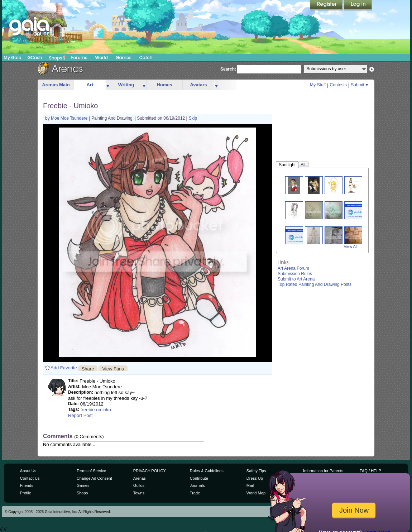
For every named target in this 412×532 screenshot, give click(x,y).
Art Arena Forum (293, 268)
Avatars (198, 85)
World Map (256, 493)
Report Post (80, 415)
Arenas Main (56, 85)
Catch (146, 57)
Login (358, 5)
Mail (250, 485)
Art (90, 85)
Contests (338, 85)
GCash (35, 57)
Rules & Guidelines (207, 471)
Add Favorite (64, 368)
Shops (57, 58)
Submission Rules (295, 274)
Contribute (199, 478)
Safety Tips (256, 471)
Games (124, 57)
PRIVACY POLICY (150, 471)
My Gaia (12, 57)
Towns (139, 493)
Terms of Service (91, 471)
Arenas (140, 478)
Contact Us (30, 478)
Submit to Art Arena (296, 279)
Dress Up (255, 478)
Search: (228, 69)
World (101, 57)
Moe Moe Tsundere (70, 118)
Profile (26, 493)
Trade (195, 493)
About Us (28, 471)
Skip (193, 118)
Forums (79, 57)
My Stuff (318, 85)
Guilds (139, 485)
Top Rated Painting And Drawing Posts (315, 284)
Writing (126, 85)
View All (351, 246)
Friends (27, 485)
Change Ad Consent (94, 478)
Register (327, 5)
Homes (164, 85)
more (108, 85)
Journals (197, 485)
